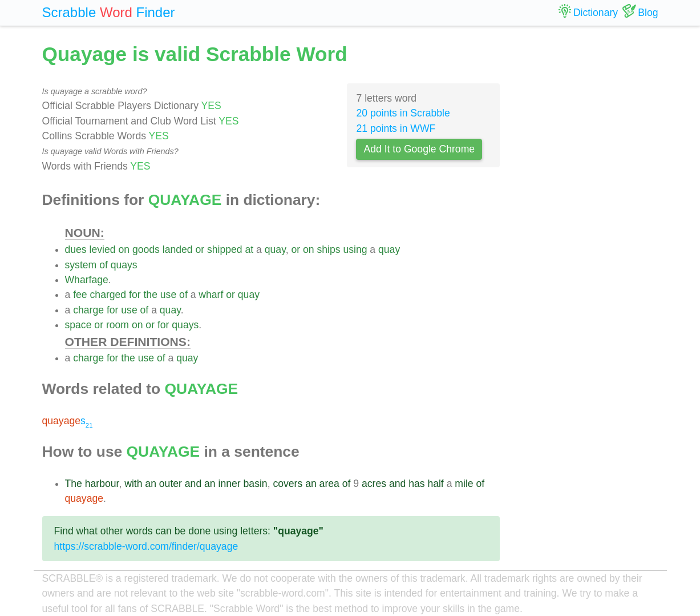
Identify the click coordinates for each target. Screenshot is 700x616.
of (104, 265)
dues (76, 249)
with (133, 484)
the (150, 295)
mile (464, 484)
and (193, 484)
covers (288, 484)
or (200, 249)
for (135, 295)
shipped (225, 249)
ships (328, 249)
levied (103, 249)
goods (146, 249)
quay (275, 249)
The (74, 484)
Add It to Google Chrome (419, 149)
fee (80, 295)
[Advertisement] (588, 211)
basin (256, 484)
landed (178, 249)
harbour (102, 484)
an (151, 484)
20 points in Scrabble (403, 113)
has (416, 484)
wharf (211, 295)
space (78, 325)
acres (374, 484)
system (81, 265)
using (355, 249)
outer (171, 484)
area (329, 484)
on (124, 249)
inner (230, 484)
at (250, 249)
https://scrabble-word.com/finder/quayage (146, 546)
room (118, 325)
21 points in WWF (396, 128)
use (168, 295)
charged (108, 295)
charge (88, 310)
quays (124, 265)
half (435, 484)
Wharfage (87, 280)
